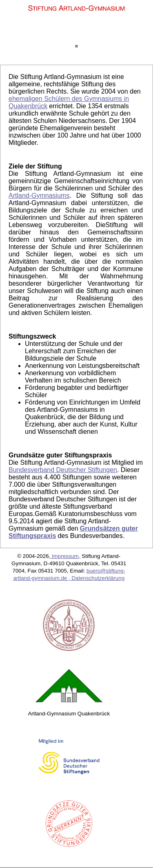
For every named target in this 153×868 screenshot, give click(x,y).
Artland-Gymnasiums (39, 196)
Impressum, (65, 556)
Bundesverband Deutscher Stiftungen (63, 470)
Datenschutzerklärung (98, 578)
